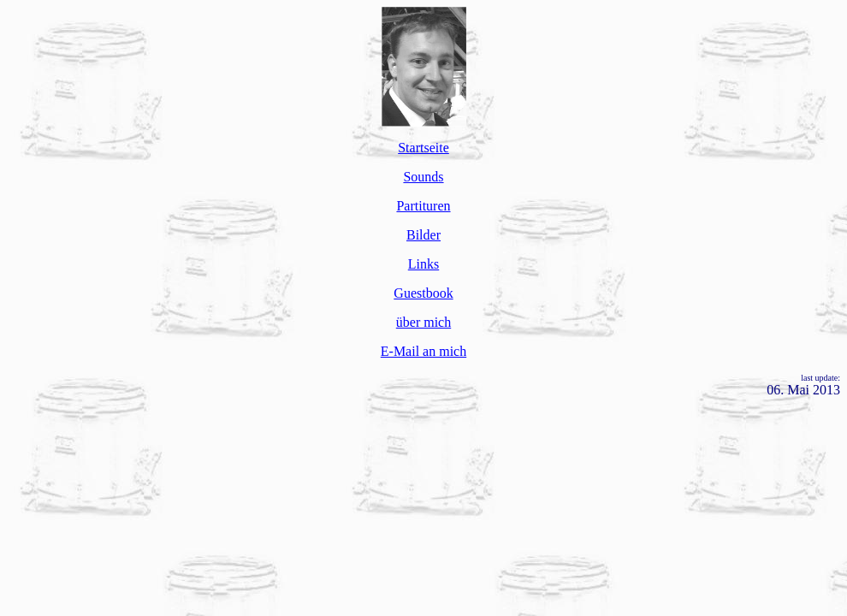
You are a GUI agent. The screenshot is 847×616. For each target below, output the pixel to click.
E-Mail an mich (423, 351)
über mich (423, 322)
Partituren (423, 206)
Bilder (423, 235)
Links (423, 264)
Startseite (423, 148)
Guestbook (423, 293)
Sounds (423, 177)
